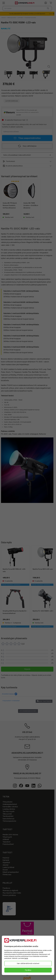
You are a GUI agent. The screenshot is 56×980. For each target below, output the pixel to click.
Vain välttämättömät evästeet (28, 963)
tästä (26, 958)
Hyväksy (28, 970)
